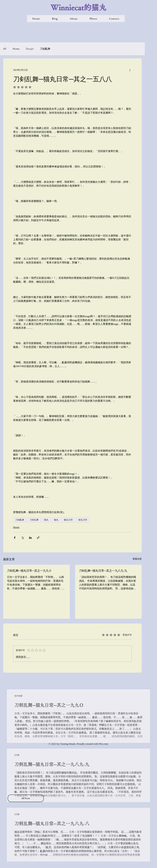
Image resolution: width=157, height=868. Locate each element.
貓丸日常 (68, 520)
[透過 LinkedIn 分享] (30, 538)
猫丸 (46, 520)
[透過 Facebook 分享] (15, 538)
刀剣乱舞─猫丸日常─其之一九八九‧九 (103, 571)
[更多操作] (130, 70)
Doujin (30, 49)
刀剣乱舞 (34, 520)
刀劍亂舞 (45, 49)
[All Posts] (26, 798)
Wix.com (103, 744)
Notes (16, 49)
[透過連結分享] (38, 538)
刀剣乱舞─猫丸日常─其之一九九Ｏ (29, 571)
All (5, 49)
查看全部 (137, 559)
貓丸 (56, 520)
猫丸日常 (83, 520)
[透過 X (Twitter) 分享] (23, 538)
